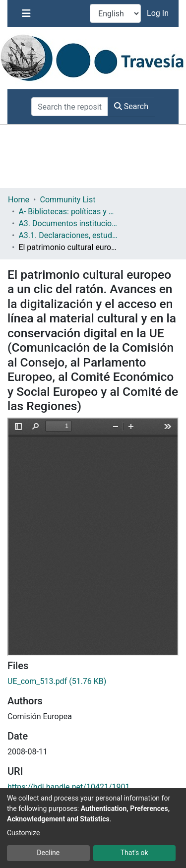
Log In (159, 13)
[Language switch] (115, 13)
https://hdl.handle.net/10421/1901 (68, 787)
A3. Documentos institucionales (68, 223)
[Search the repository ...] (70, 107)
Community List (67, 200)
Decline (48, 853)
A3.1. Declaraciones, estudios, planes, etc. (68, 235)
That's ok (134, 853)
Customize (23, 833)
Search (131, 106)
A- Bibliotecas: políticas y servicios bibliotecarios (68, 212)
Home (19, 200)
